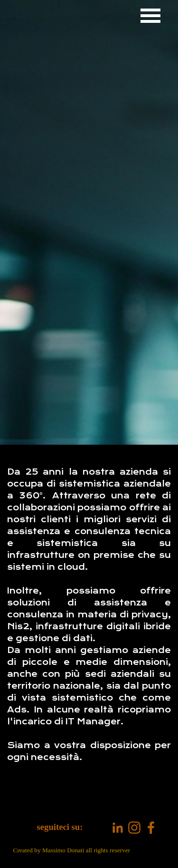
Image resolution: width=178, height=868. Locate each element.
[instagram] (134, 828)
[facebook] (151, 828)
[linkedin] (118, 828)
